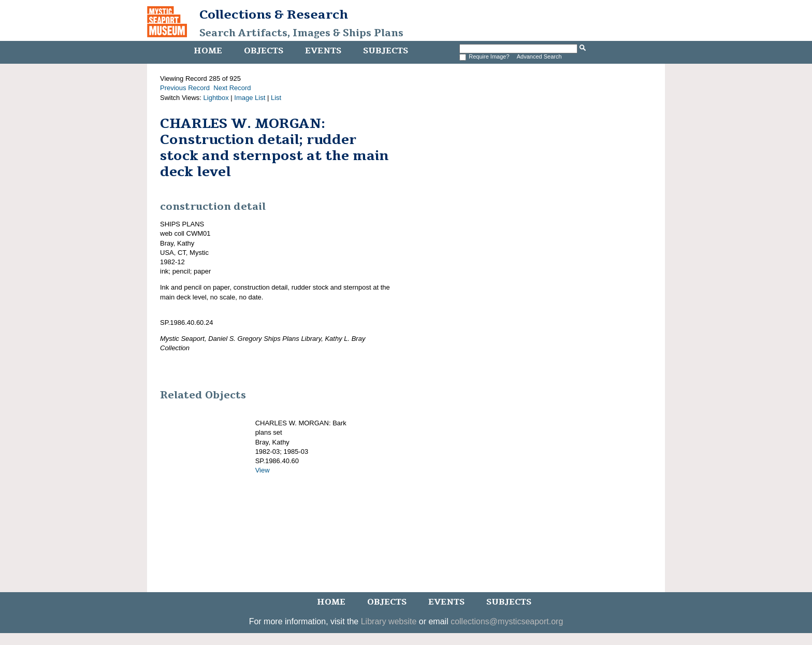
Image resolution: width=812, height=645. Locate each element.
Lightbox (216, 98)
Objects (264, 51)
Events (323, 51)
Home (208, 51)
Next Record (232, 88)
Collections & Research (274, 15)
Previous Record (185, 88)
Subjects (386, 51)
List (276, 98)
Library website (389, 621)
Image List (250, 98)
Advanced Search (539, 56)
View (263, 470)
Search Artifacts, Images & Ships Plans (301, 33)
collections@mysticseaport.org (507, 621)
